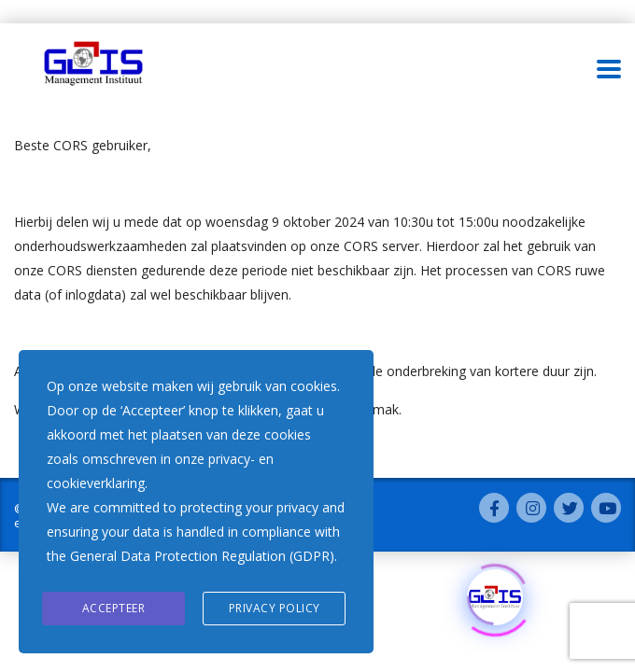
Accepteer (114, 608)
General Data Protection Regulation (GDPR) (202, 556)
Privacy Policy (275, 608)
